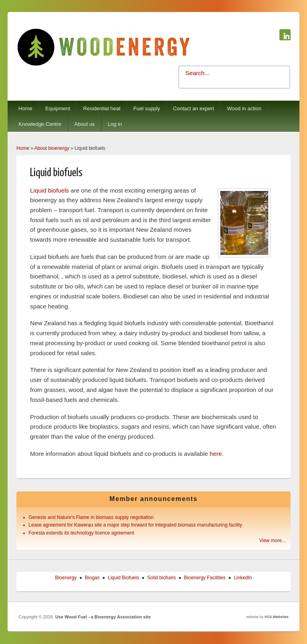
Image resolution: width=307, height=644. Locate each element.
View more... (272, 541)
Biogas (92, 578)
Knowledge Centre (40, 124)
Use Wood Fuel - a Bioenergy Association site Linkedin (285, 35)
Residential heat (102, 108)
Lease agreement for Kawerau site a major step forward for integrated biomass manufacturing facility (136, 525)
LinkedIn (243, 578)
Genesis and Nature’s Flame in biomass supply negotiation (91, 517)
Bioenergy (66, 578)
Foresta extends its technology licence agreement (82, 533)
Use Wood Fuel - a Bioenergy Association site (103, 617)
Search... (198, 73)
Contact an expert (194, 108)
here (216, 454)
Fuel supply (147, 108)
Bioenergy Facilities (205, 578)
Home (25, 108)
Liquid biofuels (49, 190)
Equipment (58, 108)
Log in (115, 124)
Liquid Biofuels (124, 578)
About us (85, 124)
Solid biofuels (161, 578)
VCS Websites (276, 617)
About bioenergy (52, 148)
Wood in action (244, 108)
